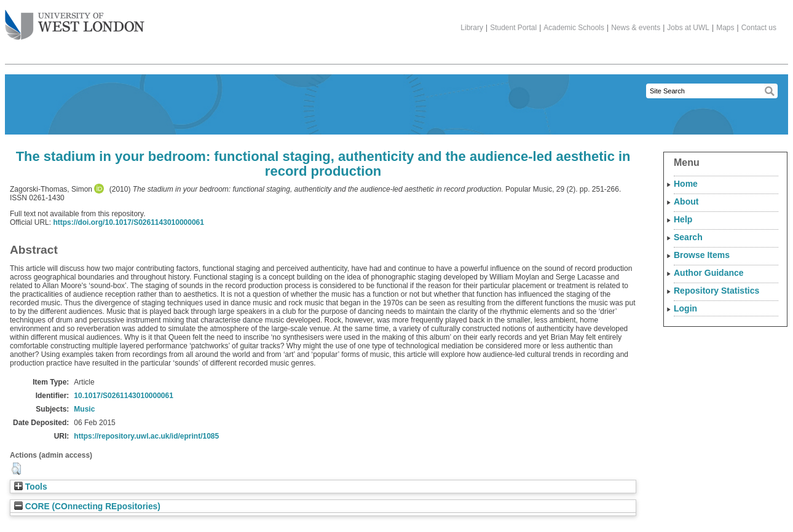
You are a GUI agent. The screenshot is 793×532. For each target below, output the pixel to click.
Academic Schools (574, 28)
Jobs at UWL (688, 28)
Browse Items (702, 255)
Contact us (759, 28)
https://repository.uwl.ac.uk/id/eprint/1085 (146, 436)
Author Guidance (709, 273)
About (686, 201)
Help (683, 219)
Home (686, 184)
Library (472, 28)
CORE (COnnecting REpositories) (87, 507)
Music (84, 409)
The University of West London (75, 20)
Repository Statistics (716, 291)
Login (685, 308)
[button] (16, 469)
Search (688, 237)
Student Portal (513, 28)
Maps (725, 28)
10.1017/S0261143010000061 (124, 396)
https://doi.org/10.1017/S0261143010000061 (128, 222)
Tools (31, 487)
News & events (636, 28)
